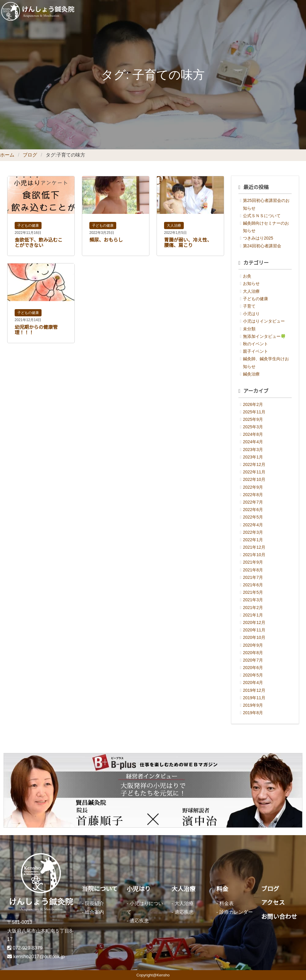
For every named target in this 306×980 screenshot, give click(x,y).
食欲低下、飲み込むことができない (39, 243)
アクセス (273, 903)
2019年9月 (253, 705)
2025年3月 (253, 427)
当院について (100, 889)
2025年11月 (254, 412)
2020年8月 (253, 653)
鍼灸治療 (251, 374)
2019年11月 (254, 698)
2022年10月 (254, 479)
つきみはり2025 (258, 238)
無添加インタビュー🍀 (264, 336)
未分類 (249, 329)
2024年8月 (253, 434)
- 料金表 (225, 903)
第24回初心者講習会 (262, 246)
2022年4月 (253, 525)
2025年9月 (253, 419)
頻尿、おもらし (106, 240)
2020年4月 (253, 683)
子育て (249, 306)
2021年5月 (253, 592)
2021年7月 (253, 577)
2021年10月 (254, 555)
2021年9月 (253, 562)
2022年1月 (253, 540)
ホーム (7, 155)
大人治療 (174, 226)
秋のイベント (255, 344)
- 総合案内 (93, 912)
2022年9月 (253, 487)
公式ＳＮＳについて (262, 216)
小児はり (251, 314)
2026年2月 (253, 404)
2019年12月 (254, 690)
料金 (222, 889)
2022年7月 (253, 502)
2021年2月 (253, 608)
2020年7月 (253, 660)
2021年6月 (253, 585)
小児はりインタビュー (264, 321)
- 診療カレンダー (235, 912)
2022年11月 (254, 472)
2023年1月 (253, 457)
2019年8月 (253, 713)
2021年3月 (253, 600)
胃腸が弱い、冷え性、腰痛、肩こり (188, 243)
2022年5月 (253, 517)
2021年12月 (254, 547)
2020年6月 (253, 668)
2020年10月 (254, 637)
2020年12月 (254, 622)
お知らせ (251, 283)
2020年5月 (253, 675)
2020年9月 (253, 645)
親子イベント (255, 351)
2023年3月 (253, 450)
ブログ (30, 155)
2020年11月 (254, 630)
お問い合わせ (279, 917)
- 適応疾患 (138, 921)
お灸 (247, 276)
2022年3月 (253, 532)
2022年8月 (253, 495)
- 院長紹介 (93, 903)
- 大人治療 (183, 903)
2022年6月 (253, 510)
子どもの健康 (28, 226)
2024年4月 (253, 442)
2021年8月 (253, 570)
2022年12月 (254, 464)
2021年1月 (253, 615)
